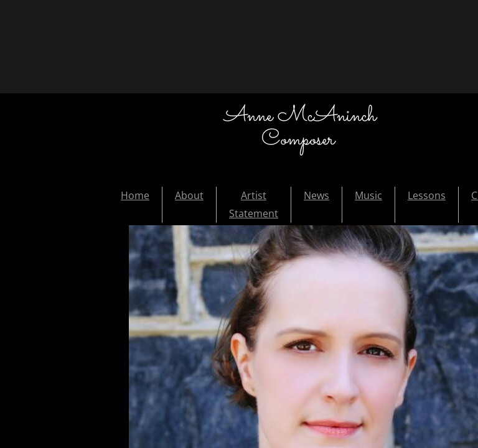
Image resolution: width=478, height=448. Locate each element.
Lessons (427, 195)
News (316, 195)
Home (135, 195)
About (189, 195)
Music (368, 195)
